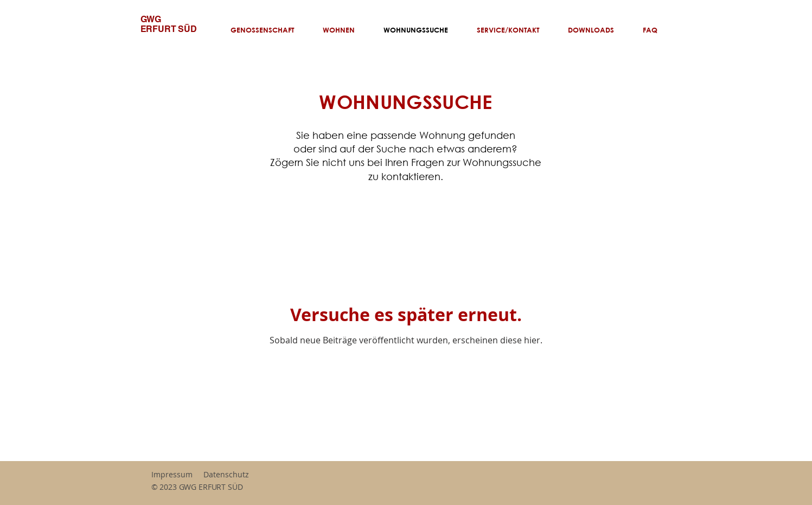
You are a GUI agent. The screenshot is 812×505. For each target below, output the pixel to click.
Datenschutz (226, 474)
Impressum (172, 474)
